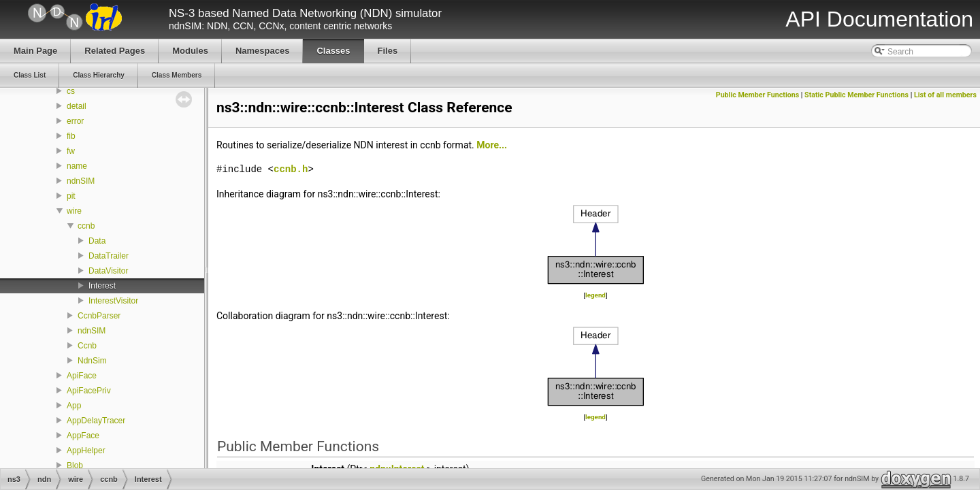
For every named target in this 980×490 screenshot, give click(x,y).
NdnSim (92, 361)
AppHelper (86, 451)
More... (492, 145)
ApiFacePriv (89, 391)
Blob (75, 465)
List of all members (945, 95)
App (74, 406)
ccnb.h (291, 169)
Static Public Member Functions (856, 95)
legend (595, 295)
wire (74, 211)
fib (71, 136)
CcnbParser (99, 316)
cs (71, 91)
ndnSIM (81, 181)
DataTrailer (109, 256)
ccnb (86, 226)
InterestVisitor (113, 301)
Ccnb (87, 346)
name (77, 166)
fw (71, 151)
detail (77, 106)
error (75, 121)
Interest (102, 286)
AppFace (83, 436)
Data (97, 241)
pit (71, 196)
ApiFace (82, 376)
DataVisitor (108, 271)
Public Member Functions (757, 95)
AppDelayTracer (96, 421)
